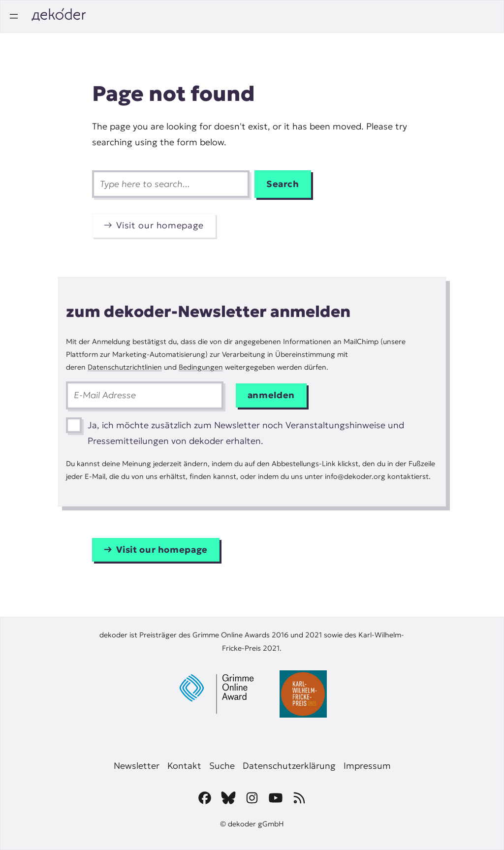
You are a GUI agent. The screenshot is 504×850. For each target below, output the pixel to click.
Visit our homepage (160, 225)
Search (283, 184)
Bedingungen (201, 367)
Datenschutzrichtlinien (125, 367)
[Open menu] (14, 16)
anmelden (271, 395)
